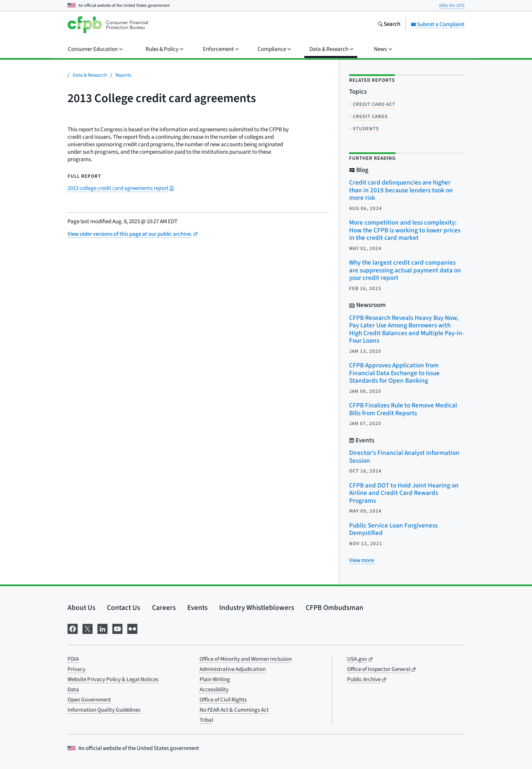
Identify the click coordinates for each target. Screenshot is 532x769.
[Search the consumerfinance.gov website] (389, 25)
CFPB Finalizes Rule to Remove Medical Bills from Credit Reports (403, 409)
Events (197, 608)
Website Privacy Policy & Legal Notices (113, 679)
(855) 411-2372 (452, 5)
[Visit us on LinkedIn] (102, 628)
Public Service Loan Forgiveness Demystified (393, 530)
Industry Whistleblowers (257, 608)
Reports (123, 75)
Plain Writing (215, 679)
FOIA (73, 659)
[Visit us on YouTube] (117, 628)
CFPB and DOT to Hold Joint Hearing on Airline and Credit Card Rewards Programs (404, 493)
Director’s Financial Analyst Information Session (404, 457)
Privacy (77, 669)
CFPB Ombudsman (335, 608)
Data (73, 690)
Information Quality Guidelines (104, 710)
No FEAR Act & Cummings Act (234, 710)
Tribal (206, 720)
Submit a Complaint (438, 24)
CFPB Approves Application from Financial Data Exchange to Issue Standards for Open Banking (394, 373)
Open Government (89, 700)
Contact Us (123, 608)
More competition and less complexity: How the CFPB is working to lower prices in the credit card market (405, 230)
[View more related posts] (362, 560)
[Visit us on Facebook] (73, 628)
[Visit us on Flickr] (132, 628)
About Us (81, 608)
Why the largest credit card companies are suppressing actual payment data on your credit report (405, 270)
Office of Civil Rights (223, 700)
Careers (164, 608)
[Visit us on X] (88, 628)
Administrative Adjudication (233, 669)
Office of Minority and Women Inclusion (246, 659)
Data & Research (90, 75)
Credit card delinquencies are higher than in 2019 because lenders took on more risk (401, 190)
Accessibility (214, 690)
